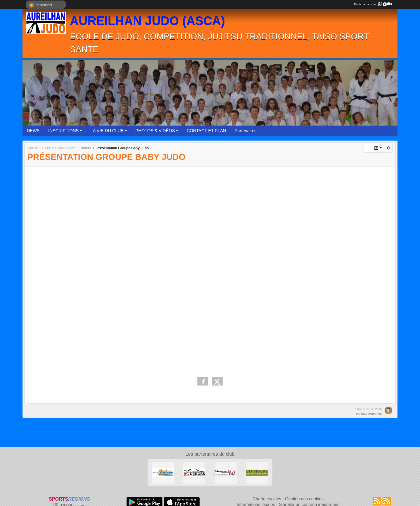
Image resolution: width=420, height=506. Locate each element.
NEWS (33, 131)
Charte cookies (267, 499)
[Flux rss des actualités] (377, 501)
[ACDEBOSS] (194, 472)
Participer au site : (373, 4)
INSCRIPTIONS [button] (63, 131)
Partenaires (246, 131)
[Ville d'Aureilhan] (163, 472)
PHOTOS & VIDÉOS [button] (155, 131)
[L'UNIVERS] (257, 472)
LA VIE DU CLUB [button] (107, 131)
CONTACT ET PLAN (206, 131)
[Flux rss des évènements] (387, 501)
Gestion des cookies (304, 499)
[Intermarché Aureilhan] (226, 472)
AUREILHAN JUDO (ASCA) (147, 21)
